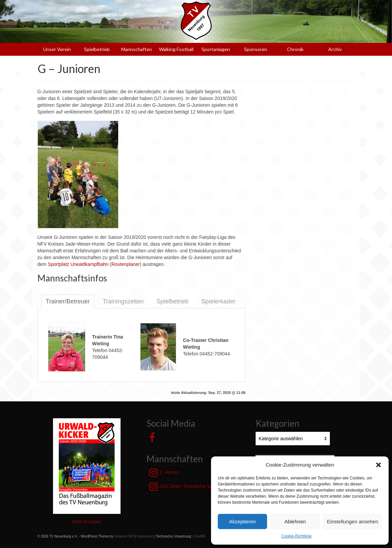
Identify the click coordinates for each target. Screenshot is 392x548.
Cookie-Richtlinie (296, 536)
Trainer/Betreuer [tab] (68, 301)
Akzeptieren (242, 521)
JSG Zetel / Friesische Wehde (186, 487)
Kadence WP (124, 536)
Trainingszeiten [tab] (123, 301)
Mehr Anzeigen (87, 521)
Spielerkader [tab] (218, 301)
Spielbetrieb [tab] (172, 301)
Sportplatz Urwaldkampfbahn (78, 264)
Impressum (145, 536)
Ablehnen (295, 521)
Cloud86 (199, 536)
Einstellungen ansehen (352, 521)
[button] (378, 465)
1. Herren (164, 473)
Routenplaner (126, 264)
